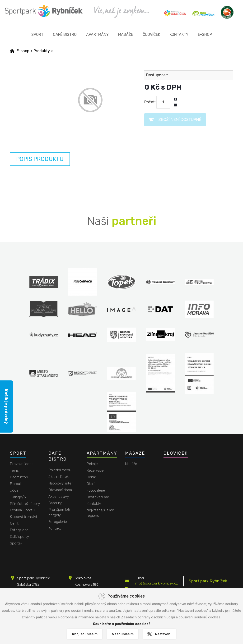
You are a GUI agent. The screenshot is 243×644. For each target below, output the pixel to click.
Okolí (90, 484)
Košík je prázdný (6, 406)
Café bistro (65, 34)
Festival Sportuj (23, 510)
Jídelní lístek (58, 477)
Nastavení (163, 634)
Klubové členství (23, 517)
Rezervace (95, 470)
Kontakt (55, 528)
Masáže (126, 34)
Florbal (15, 484)
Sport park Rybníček (208, 581)
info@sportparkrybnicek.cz (156, 583)
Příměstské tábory (25, 504)
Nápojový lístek (61, 483)
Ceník (14, 523)
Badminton (19, 477)
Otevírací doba (60, 490)
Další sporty (19, 537)
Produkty (42, 51)
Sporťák (16, 543)
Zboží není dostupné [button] (180, 120)
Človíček (151, 34)
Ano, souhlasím (85, 634)
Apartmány (97, 34)
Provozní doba (22, 464)
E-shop (205, 34)
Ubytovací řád (98, 497)
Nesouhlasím (123, 634)
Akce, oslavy (59, 497)
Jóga (14, 490)
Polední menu (60, 470)
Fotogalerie (19, 530)
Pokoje (92, 464)
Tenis (14, 470)
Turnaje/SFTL (21, 497)
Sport (37, 34)
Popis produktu (40, 159)
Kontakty (179, 34)
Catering (55, 503)
